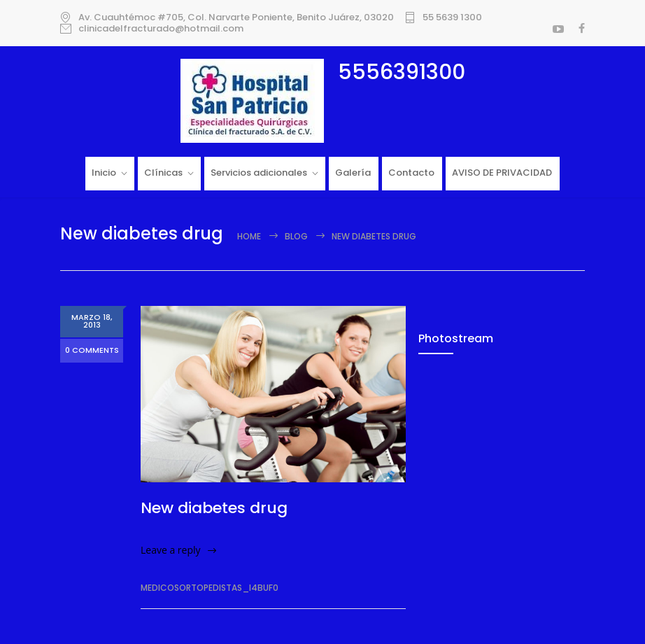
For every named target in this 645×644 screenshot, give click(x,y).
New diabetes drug (214, 508)
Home (249, 236)
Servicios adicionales (259, 173)
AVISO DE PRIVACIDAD (502, 173)
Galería (353, 173)
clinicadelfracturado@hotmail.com (161, 29)
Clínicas (163, 173)
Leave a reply (171, 550)
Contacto (411, 173)
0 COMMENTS (92, 351)
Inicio (104, 173)
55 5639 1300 (452, 17)
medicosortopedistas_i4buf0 (210, 588)
